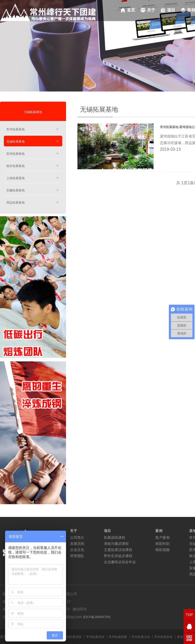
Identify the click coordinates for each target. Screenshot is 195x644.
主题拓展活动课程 (118, 550)
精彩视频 (162, 550)
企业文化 (77, 550)
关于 (151, 10)
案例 (159, 531)
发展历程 (77, 544)
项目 (171, 10)
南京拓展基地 (32, 166)
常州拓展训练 (72, 637)
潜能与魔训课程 (116, 544)
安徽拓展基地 (32, 190)
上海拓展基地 (32, 178)
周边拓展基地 (32, 202)
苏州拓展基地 (32, 154)
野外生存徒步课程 (118, 556)
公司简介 (77, 538)
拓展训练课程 (115, 538)
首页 (131, 10)
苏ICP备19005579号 (97, 617)
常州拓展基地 (32, 129)
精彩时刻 (162, 544)
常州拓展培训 (95, 637)
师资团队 (77, 556)
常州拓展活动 (141, 637)
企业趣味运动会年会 (120, 562)
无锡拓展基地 (33, 112)
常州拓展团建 (118, 637)
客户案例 (162, 538)
